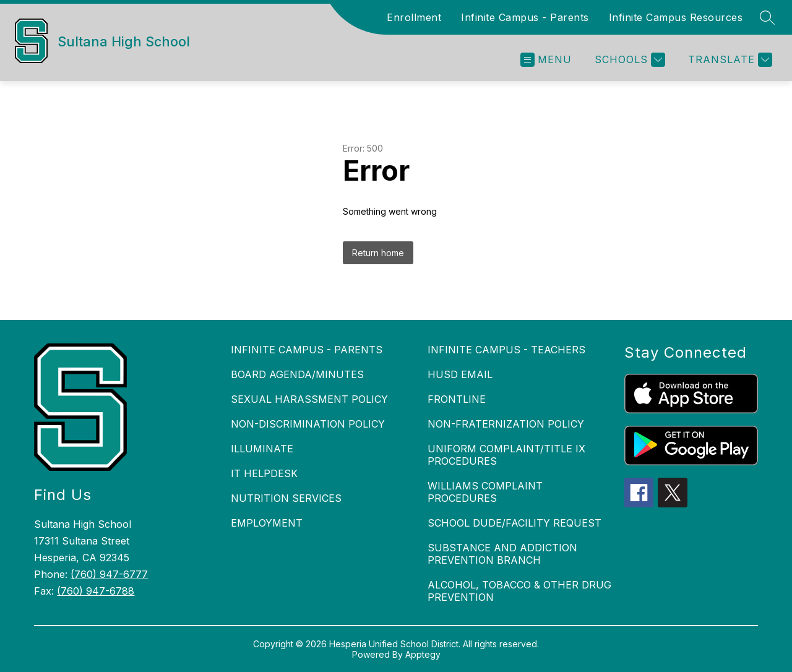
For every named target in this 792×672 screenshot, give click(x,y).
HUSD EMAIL (460, 374)
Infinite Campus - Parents (525, 17)
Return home (378, 253)
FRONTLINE (457, 399)
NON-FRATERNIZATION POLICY (506, 424)
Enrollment (414, 17)
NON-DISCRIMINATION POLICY (308, 424)
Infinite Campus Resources (676, 17)
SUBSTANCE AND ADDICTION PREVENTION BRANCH (502, 554)
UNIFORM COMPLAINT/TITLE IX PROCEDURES (506, 455)
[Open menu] (546, 60)
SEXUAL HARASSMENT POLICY (309, 399)
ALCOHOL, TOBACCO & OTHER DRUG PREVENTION (519, 591)
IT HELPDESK (264, 473)
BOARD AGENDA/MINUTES (297, 374)
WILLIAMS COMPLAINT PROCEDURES (485, 492)
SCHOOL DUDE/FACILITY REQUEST (514, 523)
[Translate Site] (729, 60)
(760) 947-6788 (96, 591)
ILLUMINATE (262, 449)
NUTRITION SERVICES (286, 498)
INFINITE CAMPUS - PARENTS (307, 350)
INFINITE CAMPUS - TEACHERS (506, 350)
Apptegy (423, 654)
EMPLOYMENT (267, 523)
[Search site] (767, 17)
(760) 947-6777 (109, 574)
